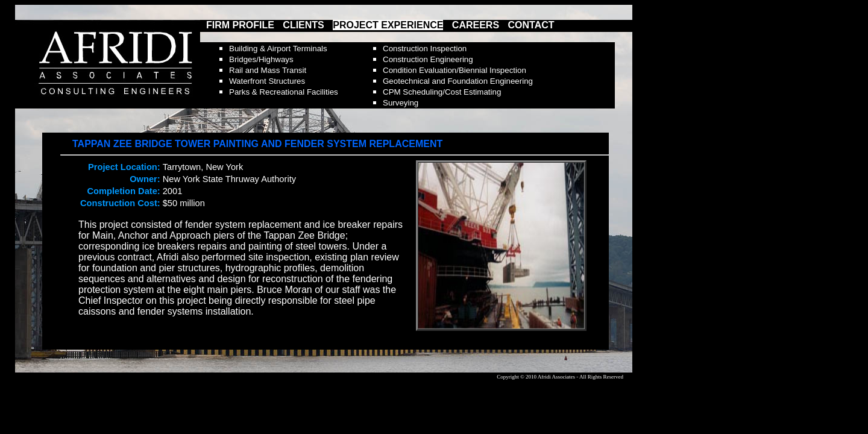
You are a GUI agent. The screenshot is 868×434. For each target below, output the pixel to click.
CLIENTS (303, 25)
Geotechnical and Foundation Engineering (458, 81)
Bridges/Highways (261, 59)
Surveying (401, 103)
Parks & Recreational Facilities (284, 92)
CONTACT (531, 25)
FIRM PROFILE (240, 25)
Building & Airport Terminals (278, 49)
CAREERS (476, 25)
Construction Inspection (425, 49)
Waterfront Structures (267, 81)
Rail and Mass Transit (268, 70)
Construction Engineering (428, 59)
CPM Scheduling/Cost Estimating (442, 92)
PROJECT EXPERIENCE (388, 25)
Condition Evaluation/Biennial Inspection (454, 70)
